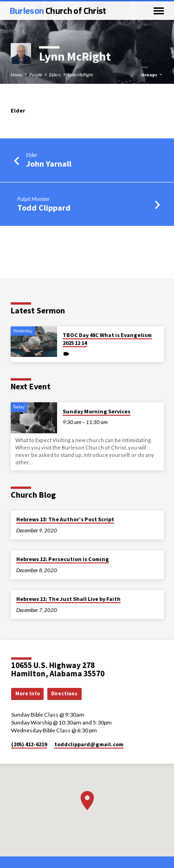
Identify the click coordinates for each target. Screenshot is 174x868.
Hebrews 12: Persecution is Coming (63, 559)
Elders (55, 75)
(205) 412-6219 (29, 744)
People (36, 75)
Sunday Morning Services (97, 411)
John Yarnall (49, 164)
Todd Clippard (44, 208)
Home (16, 75)
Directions (64, 693)
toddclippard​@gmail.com (89, 744)
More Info (28, 693)
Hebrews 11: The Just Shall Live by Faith (68, 599)
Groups (152, 75)
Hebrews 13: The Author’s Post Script (65, 519)
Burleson (58, 10)
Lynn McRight (80, 75)
